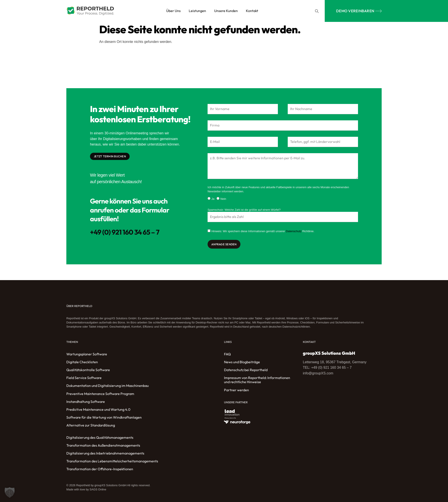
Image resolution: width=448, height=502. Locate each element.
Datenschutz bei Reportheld (246, 370)
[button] (317, 11)
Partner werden (236, 390)
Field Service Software (84, 378)
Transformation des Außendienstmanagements (103, 446)
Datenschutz (294, 232)
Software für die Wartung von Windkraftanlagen (104, 418)
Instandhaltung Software (86, 402)
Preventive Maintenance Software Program (100, 394)
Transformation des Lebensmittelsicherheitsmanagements (112, 462)
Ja (213, 199)
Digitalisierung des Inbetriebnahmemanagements (105, 454)
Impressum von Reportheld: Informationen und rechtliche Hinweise (257, 380)
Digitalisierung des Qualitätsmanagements (100, 438)
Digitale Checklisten (82, 362)
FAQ (227, 354)
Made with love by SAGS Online (86, 490)
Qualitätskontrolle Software (88, 370)
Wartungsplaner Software (87, 354)
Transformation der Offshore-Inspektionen (100, 470)
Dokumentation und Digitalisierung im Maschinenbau (108, 386)
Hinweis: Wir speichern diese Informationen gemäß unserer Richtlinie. (263, 232)
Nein (223, 199)
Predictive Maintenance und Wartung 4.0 (98, 410)
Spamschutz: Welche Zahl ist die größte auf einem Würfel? (244, 210)
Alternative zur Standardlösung (91, 426)
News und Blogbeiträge (242, 362)
